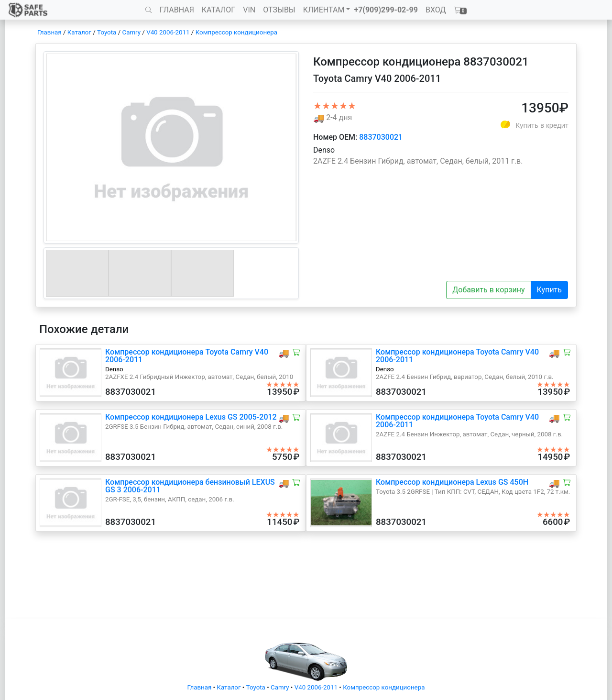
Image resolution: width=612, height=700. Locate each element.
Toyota (107, 32)
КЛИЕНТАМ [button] (324, 10)
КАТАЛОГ (219, 10)
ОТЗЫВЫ (279, 10)
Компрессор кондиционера (236, 32)
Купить (549, 290)
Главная (49, 32)
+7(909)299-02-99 (386, 10)
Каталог (79, 32)
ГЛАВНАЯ (177, 10)
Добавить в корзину (488, 290)
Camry (131, 32)
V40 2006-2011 (168, 32)
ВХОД (436, 10)
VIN (249, 10)
